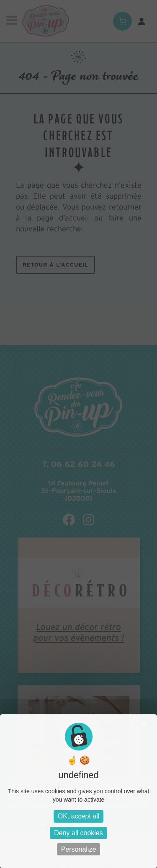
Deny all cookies (78, 833)
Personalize (79, 849)
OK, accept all (79, 816)
